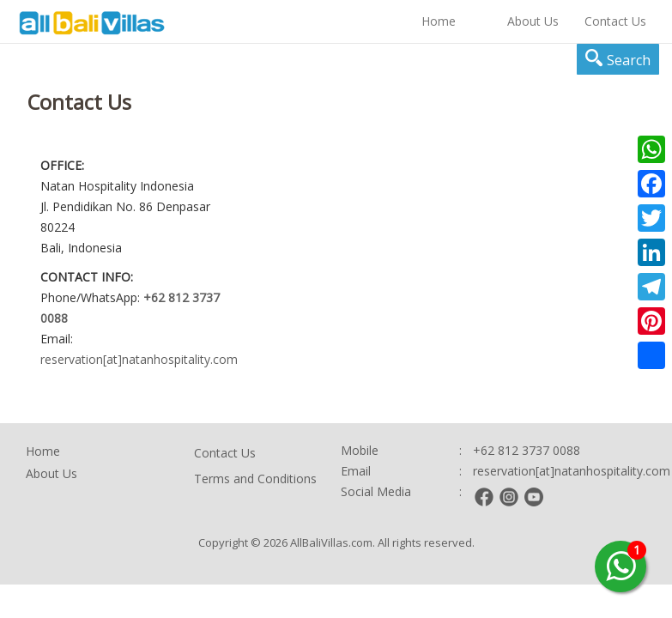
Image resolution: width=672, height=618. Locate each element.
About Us (533, 21)
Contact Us (615, 21)
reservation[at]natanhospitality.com (139, 359)
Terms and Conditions (255, 479)
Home (439, 21)
